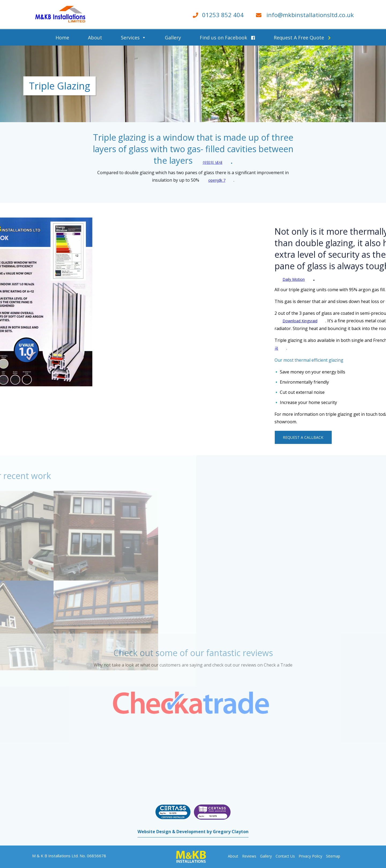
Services (130, 38)
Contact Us (285, 856)
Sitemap (333, 856)
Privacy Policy (310, 856)
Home (62, 38)
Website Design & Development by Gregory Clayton (193, 832)
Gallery (173, 38)
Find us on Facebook (227, 38)
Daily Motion (359, 279)
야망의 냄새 (213, 152)
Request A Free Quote (302, 38)
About (95, 38)
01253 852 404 (223, 15)
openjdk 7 (217, 170)
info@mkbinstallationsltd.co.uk (310, 15)
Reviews (249, 856)
